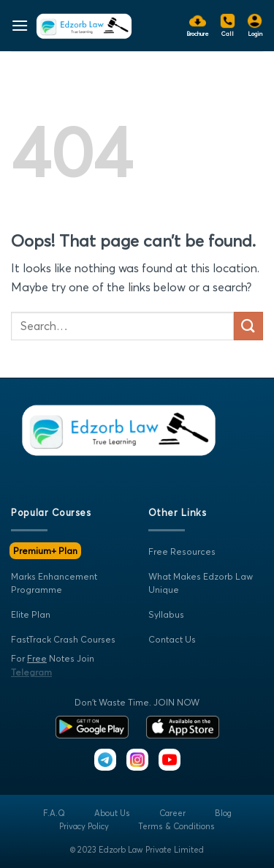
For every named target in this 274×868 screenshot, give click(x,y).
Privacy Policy (84, 826)
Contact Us (172, 639)
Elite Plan (31, 614)
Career (172, 813)
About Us (112, 813)
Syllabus (166, 614)
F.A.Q (54, 813)
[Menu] (20, 25)
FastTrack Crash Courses (63, 639)
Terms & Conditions (176, 826)
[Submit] (248, 326)
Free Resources (182, 551)
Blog (223, 813)
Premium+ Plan (45, 551)
